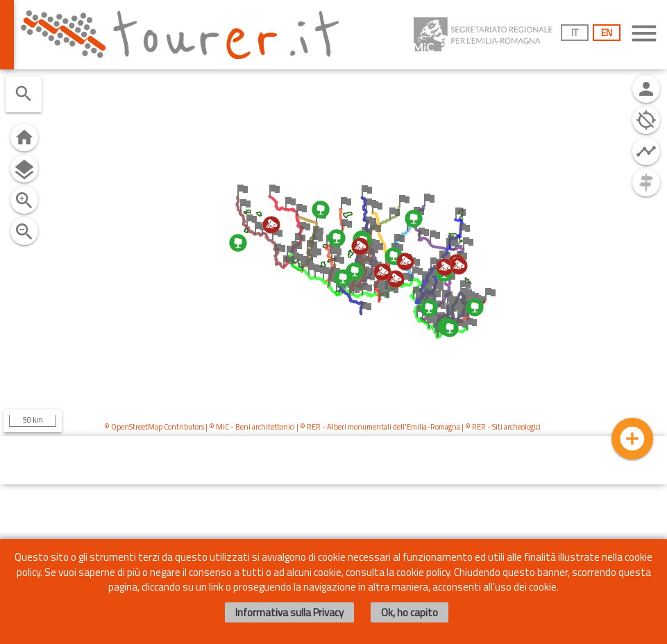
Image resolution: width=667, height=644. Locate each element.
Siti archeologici (516, 427)
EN (607, 32)
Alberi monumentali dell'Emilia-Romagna (394, 427)
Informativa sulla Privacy (289, 612)
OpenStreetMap (137, 427)
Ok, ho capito (410, 612)
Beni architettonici (265, 427)
